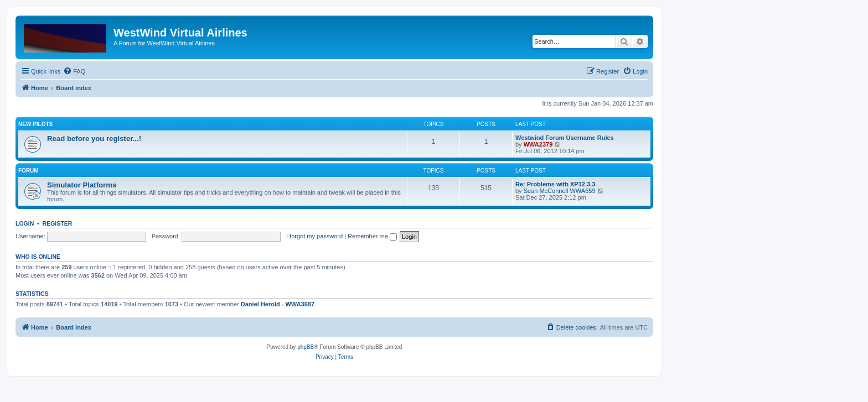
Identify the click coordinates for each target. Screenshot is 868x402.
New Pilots (35, 124)
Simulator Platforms (82, 185)
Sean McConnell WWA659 (560, 191)
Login (25, 223)
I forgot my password (314, 236)
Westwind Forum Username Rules (565, 138)
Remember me (372, 236)
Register (58, 223)
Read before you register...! (94, 139)
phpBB (306, 347)
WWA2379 (538, 144)
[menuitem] (74, 71)
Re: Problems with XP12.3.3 (555, 184)
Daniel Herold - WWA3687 (278, 304)
